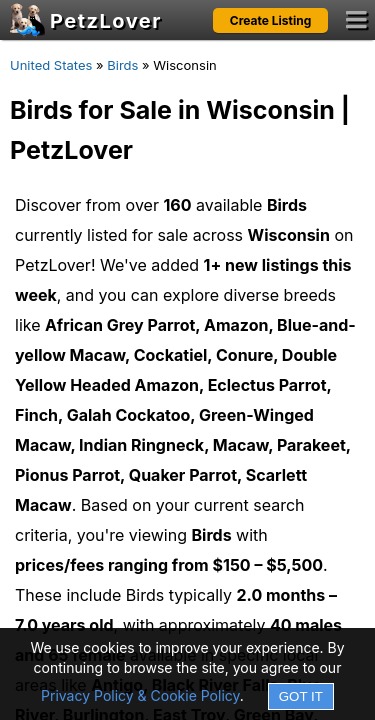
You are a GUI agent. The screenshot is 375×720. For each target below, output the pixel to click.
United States (51, 65)
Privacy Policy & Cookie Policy (140, 695)
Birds (122, 65)
